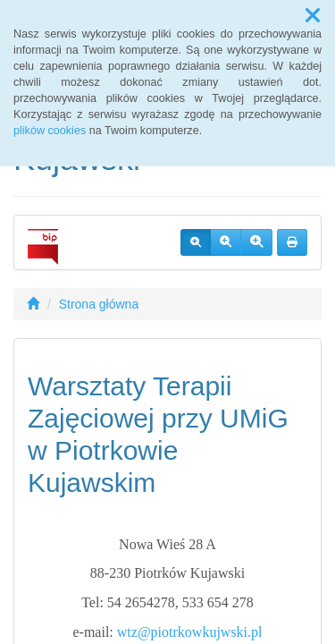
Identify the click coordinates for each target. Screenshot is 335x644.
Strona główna (99, 304)
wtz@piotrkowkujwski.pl (190, 632)
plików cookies (50, 131)
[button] (313, 16)
